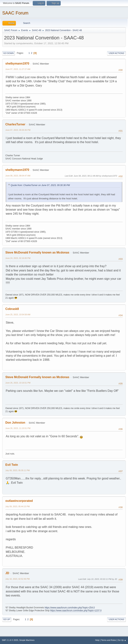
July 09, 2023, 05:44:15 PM (17, 506)
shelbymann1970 (17, 64)
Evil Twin (12, 465)
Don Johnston (15, 423)
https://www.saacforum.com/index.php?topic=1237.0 (76, 611)
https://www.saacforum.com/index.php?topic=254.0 (70, 608)
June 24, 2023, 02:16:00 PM (18, 258)
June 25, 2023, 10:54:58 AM (18, 315)
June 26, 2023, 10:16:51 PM (18, 383)
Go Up (7, 619)
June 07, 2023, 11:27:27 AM (18, 69)
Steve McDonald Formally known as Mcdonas (37, 252)
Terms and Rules (109, 640)
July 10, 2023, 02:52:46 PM (17, 579)
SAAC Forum (15, 13)
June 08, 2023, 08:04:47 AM (18, 176)
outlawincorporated (19, 501)
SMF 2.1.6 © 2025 (10, 640)
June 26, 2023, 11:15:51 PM (18, 428)
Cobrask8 (12, 309)
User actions (116, 53)
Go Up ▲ (122, 640)
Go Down (9, 53)
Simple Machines (27, 640)
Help (97, 640)
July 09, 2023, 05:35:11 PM (17, 470)
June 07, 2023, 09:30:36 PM (18, 130)
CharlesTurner (15, 124)
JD (7, 573)
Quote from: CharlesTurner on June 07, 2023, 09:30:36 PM (40, 185)
